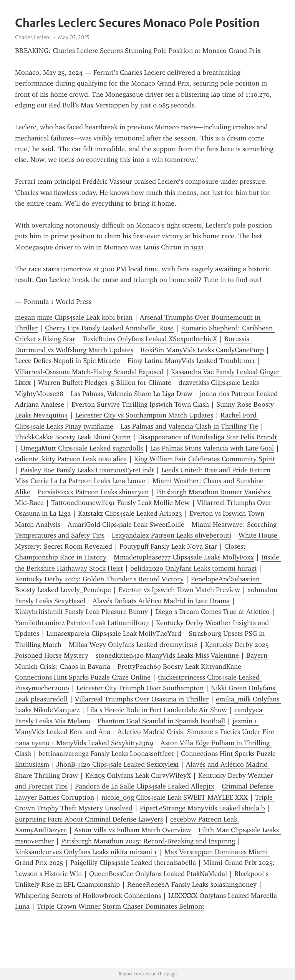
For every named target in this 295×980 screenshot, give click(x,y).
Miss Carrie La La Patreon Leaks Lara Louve (80, 481)
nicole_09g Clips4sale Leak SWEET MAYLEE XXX (175, 797)
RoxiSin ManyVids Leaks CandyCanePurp (202, 350)
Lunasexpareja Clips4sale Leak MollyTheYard (114, 634)
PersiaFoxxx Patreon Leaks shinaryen (93, 492)
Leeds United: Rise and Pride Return (216, 470)
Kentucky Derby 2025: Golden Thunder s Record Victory (99, 579)
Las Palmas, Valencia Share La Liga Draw (132, 394)
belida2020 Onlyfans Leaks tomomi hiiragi (193, 568)
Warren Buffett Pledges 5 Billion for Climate (105, 383)
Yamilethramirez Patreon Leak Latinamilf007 (82, 623)
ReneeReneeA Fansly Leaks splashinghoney (192, 884)
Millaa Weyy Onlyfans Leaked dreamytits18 (133, 645)
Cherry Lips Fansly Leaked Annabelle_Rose (109, 328)
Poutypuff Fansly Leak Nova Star (168, 546)
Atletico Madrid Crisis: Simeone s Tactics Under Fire (196, 732)
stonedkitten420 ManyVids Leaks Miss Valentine (167, 655)
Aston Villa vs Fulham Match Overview (133, 830)
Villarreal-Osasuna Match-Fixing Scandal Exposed (89, 372)
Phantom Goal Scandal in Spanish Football (161, 721)
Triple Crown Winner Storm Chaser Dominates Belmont (121, 906)
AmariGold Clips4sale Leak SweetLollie (126, 525)
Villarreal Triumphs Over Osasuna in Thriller (142, 699)
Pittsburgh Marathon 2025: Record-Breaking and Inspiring (148, 841)
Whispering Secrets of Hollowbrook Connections (88, 896)
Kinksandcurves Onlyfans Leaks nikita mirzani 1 (86, 852)
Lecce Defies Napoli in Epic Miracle (68, 361)
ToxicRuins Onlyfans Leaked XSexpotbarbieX (150, 339)
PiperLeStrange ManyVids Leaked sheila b (202, 808)
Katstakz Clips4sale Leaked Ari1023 (130, 513)
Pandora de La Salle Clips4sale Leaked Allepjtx (145, 786)
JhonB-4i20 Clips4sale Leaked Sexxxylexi (118, 764)
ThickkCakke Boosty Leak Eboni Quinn (73, 437)
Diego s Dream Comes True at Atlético (212, 612)
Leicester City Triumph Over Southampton (140, 688)
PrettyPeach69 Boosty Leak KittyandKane (179, 667)
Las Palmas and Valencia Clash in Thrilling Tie (189, 426)
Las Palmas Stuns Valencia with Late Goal (212, 448)
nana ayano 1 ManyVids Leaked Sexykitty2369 (84, 743)
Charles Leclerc (33, 37)
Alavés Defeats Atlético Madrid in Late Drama (161, 601)
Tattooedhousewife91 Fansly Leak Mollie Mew (120, 503)
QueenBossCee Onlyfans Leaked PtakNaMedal (158, 874)
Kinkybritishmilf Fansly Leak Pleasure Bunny (81, 612)
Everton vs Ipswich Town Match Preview (179, 590)
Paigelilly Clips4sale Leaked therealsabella (133, 863)
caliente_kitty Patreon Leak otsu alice (71, 459)
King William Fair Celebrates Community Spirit (205, 459)
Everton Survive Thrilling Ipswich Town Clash (140, 404)
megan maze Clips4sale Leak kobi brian (74, 317)
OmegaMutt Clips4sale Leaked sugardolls (82, 448)
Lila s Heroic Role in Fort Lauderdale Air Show (157, 710)
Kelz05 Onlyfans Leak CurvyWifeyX (138, 775)
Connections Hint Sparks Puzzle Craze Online (83, 677)
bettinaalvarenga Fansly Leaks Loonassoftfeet (106, 754)
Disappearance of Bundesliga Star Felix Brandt (207, 437)
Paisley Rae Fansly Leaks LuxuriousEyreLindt (87, 470)
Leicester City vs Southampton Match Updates (144, 415)
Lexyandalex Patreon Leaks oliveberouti (172, 535)
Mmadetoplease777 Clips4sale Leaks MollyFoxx (184, 557)
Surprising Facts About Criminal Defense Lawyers (89, 819)
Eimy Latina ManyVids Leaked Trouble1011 (191, 361)
